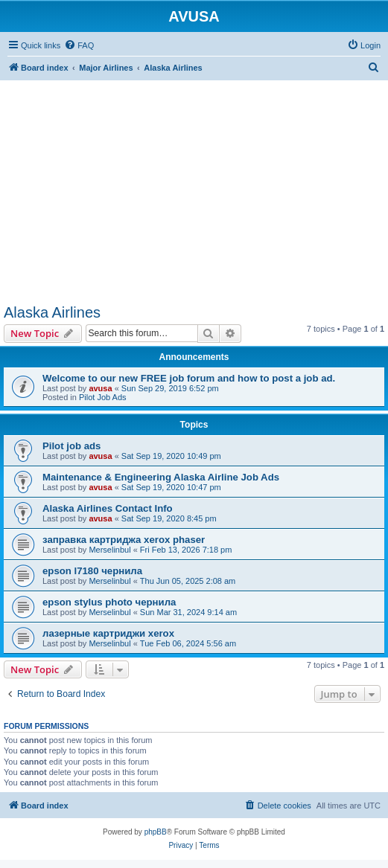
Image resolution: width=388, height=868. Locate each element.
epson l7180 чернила (92, 571)
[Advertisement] (194, 184)
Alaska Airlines (52, 312)
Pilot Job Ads (103, 397)
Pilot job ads (71, 446)
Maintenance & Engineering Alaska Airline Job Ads (161, 477)
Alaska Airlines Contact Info (108, 508)
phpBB (156, 832)
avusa (100, 388)
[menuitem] (79, 45)
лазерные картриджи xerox (108, 633)
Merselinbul (109, 550)
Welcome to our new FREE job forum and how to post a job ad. (189, 378)
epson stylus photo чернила (109, 602)
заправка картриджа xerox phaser (124, 540)
